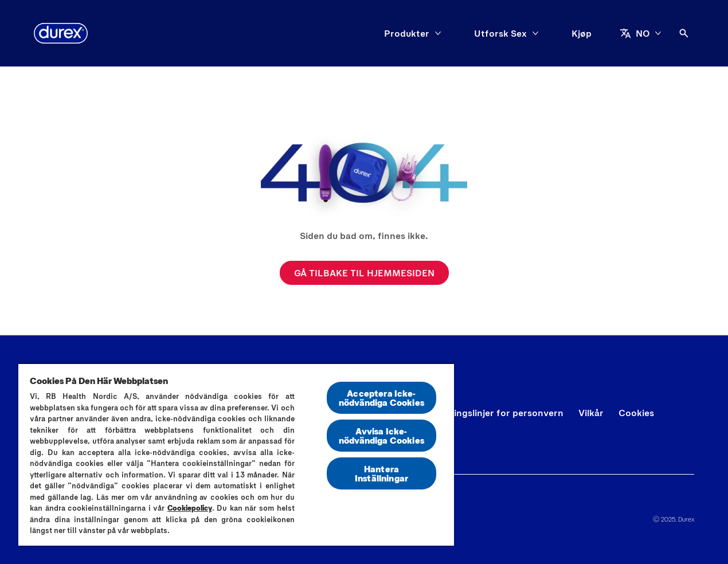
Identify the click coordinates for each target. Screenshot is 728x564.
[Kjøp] (582, 33)
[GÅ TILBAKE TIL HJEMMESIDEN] (364, 273)
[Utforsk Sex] (500, 33)
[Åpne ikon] (684, 33)
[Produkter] (407, 33)
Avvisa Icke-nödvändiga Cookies (381, 435)
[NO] (641, 33)
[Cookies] (636, 413)
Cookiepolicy (190, 508)
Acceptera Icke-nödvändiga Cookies (381, 397)
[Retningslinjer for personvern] (498, 413)
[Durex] (61, 33)
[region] (236, 454)
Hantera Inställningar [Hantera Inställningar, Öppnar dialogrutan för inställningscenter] (381, 473)
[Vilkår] (591, 413)
